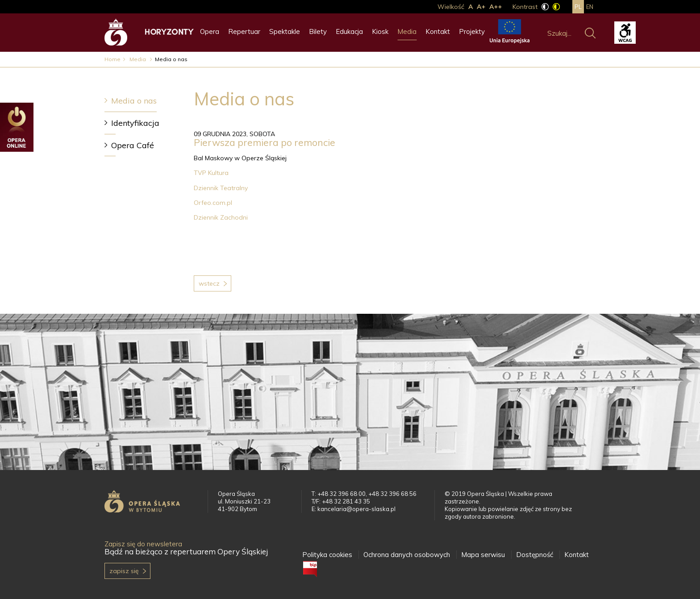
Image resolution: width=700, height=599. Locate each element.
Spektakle (285, 31)
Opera (210, 31)
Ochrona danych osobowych (407, 555)
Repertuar (244, 31)
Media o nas (134, 101)
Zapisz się (124, 571)
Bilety (318, 31)
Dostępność (535, 555)
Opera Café (133, 145)
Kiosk (380, 31)
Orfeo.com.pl (214, 203)
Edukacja (349, 31)
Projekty (472, 31)
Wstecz (209, 283)
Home (112, 59)
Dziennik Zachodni (222, 217)
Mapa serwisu (483, 555)
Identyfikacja (135, 123)
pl (578, 7)
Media (407, 31)
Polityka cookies (327, 555)
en (590, 7)
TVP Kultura (212, 173)
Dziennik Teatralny (222, 188)
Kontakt (438, 31)
